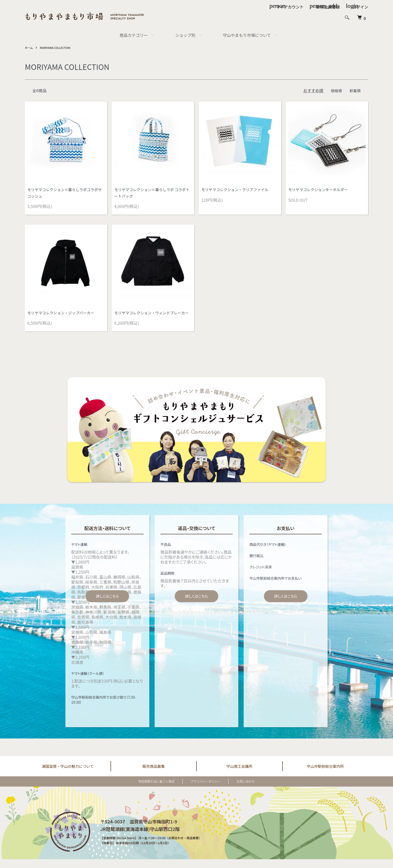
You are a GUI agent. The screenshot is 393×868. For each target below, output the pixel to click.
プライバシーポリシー (206, 790)
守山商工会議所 (239, 775)
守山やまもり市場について (247, 35)
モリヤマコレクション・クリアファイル (237, 190)
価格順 (335, 90)
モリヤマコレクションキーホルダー (320, 190)
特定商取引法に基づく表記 (162, 790)
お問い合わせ (240, 790)
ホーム (29, 47)
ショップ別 (185, 35)
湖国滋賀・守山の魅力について (68, 775)
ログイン (360, 7)
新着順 (355, 90)
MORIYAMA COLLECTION (58, 47)
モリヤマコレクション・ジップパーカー (63, 314)
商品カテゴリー (134, 35)
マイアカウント (289, 7)
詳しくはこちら (107, 604)
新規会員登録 (328, 7)
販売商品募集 (154, 775)
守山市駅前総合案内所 (325, 775)
